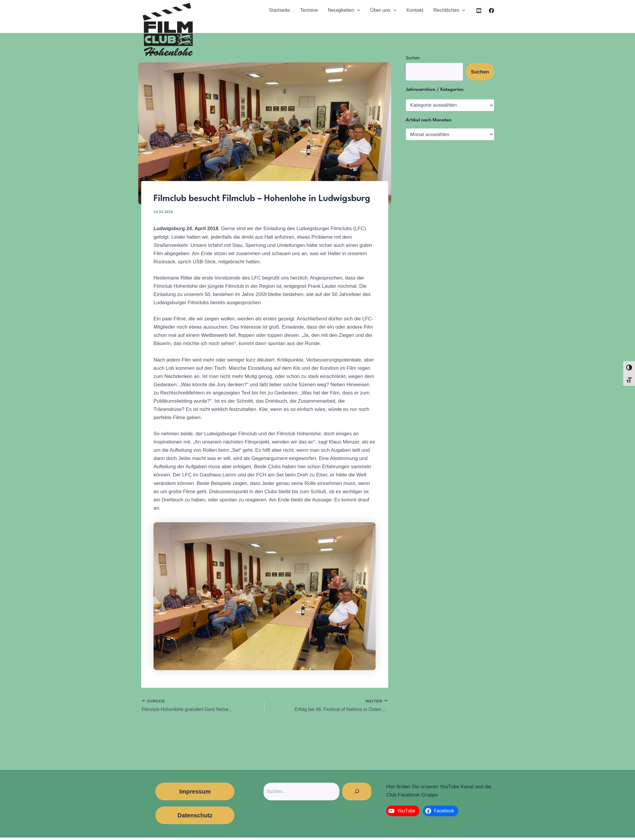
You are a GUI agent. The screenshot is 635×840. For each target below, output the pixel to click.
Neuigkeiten (344, 10)
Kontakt (415, 10)
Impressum (195, 792)
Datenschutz (195, 815)
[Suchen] (357, 792)
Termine (309, 10)
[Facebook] (491, 11)
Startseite (279, 10)
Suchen (413, 58)
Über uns (383, 10)
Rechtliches (449, 10)
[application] (357, 10)
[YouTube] (479, 11)
